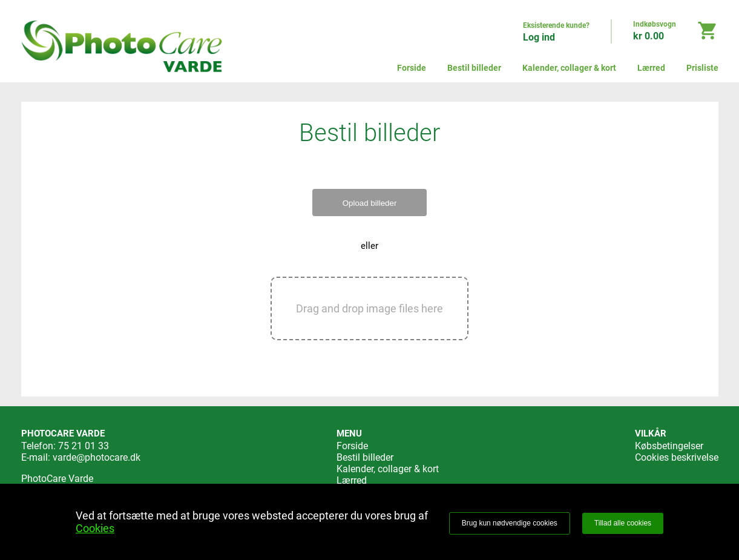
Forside (412, 68)
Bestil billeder (474, 68)
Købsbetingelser (669, 446)
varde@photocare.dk (97, 457)
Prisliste (702, 68)
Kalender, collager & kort (569, 68)
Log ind (539, 37)
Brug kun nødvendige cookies (510, 523)
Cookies (95, 528)
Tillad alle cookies (623, 523)
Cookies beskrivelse (677, 457)
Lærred (651, 68)
